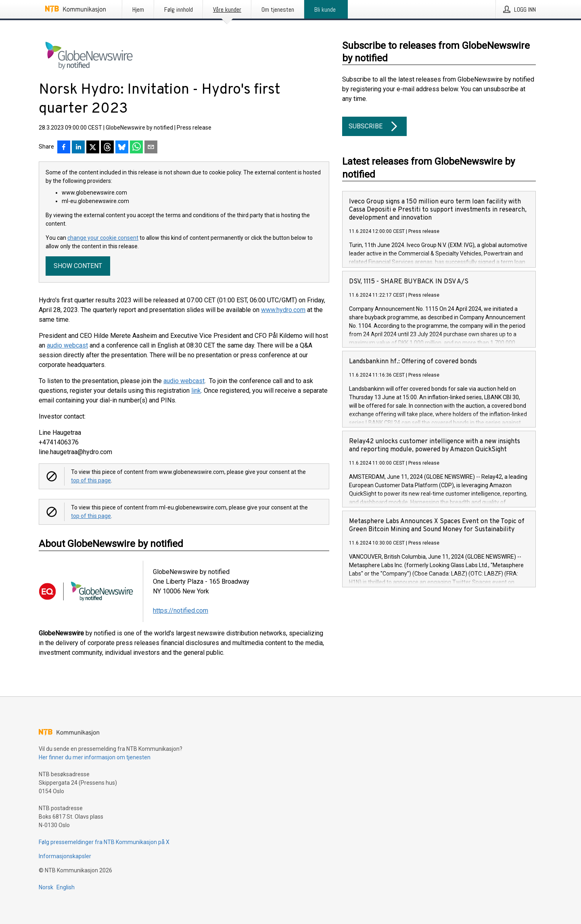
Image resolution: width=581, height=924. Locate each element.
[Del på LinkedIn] (78, 148)
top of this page (91, 480)
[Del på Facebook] (64, 148)
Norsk (46, 887)
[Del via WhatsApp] (136, 148)
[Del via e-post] (151, 148)
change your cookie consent (103, 238)
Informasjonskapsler (65, 856)
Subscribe (374, 126)
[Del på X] (93, 148)
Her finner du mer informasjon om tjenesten (95, 757)
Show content (78, 266)
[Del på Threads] (107, 148)
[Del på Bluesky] (122, 148)
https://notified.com (181, 611)
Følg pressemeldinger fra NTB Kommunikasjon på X (104, 842)
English (66, 887)
